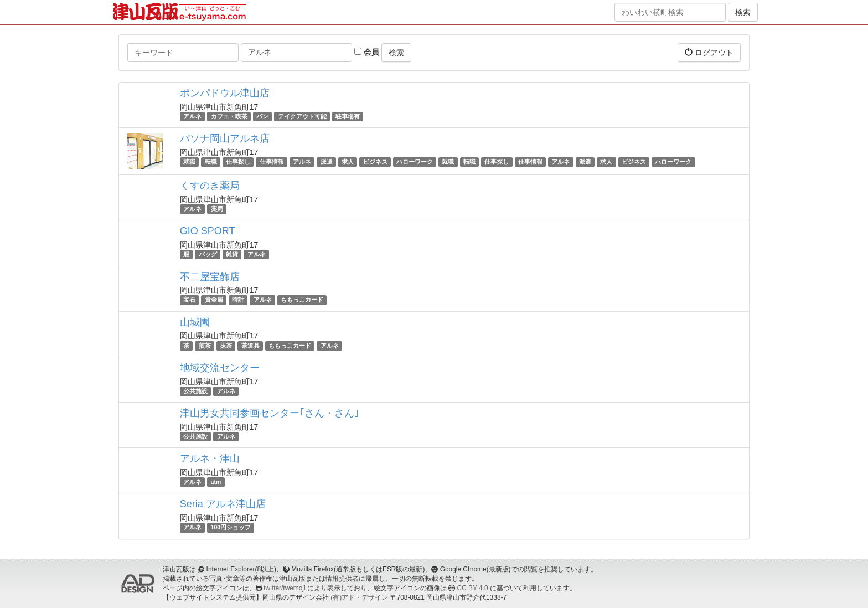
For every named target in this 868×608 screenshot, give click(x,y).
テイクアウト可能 (302, 116)
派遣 (327, 162)
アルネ (192, 116)
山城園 (195, 322)
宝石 (189, 300)
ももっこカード (302, 300)
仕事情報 (272, 162)
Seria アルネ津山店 (223, 504)
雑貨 (232, 254)
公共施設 (195, 391)
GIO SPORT (208, 231)
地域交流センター (220, 368)
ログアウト (709, 52)
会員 (367, 52)
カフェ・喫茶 (229, 116)
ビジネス (375, 162)
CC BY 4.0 (473, 588)
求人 (348, 162)
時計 (238, 300)
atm (216, 482)
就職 (189, 162)
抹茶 (226, 346)
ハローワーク (415, 162)
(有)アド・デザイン (359, 597)
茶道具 (250, 346)
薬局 (217, 209)
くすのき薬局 (210, 186)
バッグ (208, 254)
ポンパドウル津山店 (225, 93)
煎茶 (205, 346)
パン (262, 116)
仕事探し (238, 162)
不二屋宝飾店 (210, 277)
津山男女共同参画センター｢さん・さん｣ (270, 413)
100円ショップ (231, 527)
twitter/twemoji (284, 588)
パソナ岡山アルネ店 (225, 138)
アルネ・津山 (210, 458)
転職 (211, 162)
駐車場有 (348, 116)
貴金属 (214, 300)
